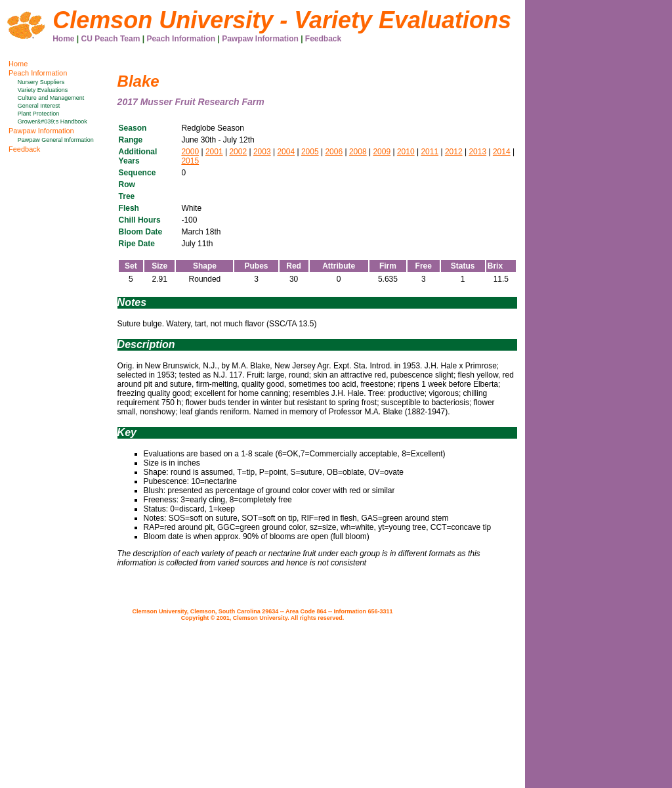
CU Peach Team (111, 39)
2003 (262, 152)
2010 (406, 152)
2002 (238, 152)
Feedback (323, 39)
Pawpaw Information (260, 39)
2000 (190, 152)
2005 (310, 152)
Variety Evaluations (43, 90)
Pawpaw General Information (56, 140)
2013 (477, 152)
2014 (502, 152)
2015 (190, 161)
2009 (382, 152)
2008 (358, 152)
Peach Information (181, 39)
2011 (430, 152)
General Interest (39, 106)
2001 (214, 152)
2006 (334, 152)
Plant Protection (39, 114)
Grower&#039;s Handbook (52, 121)
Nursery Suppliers (41, 82)
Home (63, 39)
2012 (454, 152)
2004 (286, 152)
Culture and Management (51, 98)
